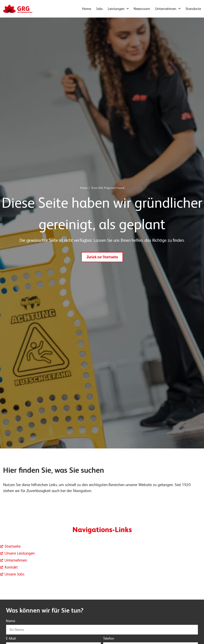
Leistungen (118, 9)
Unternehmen (168, 9)
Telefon (109, 639)
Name (11, 621)
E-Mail (11, 639)
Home (87, 9)
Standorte (193, 9)
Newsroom (142, 9)
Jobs (99, 9)
